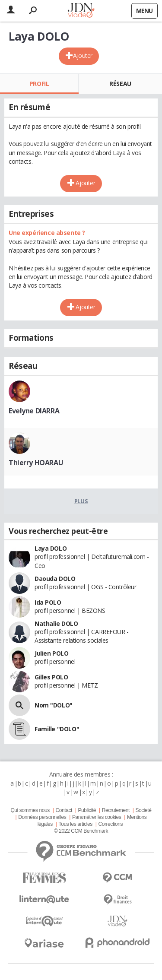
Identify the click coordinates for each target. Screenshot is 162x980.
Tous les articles (76, 824)
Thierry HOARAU (36, 463)
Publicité (87, 810)
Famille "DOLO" (57, 729)
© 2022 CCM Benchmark (81, 831)
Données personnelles (42, 817)
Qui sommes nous (30, 810)
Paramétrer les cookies (97, 817)
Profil (39, 84)
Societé (143, 810)
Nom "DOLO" (54, 705)
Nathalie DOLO (56, 623)
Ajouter (83, 56)
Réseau (120, 84)
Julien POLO (51, 653)
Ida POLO (48, 602)
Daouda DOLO (55, 579)
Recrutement (116, 810)
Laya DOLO (51, 548)
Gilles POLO (51, 677)
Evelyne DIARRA (34, 411)
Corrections (110, 824)
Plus (81, 501)
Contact (64, 810)
